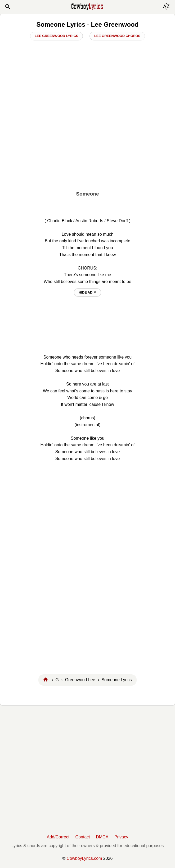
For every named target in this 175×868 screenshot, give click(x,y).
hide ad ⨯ (87, 292)
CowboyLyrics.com (84, 858)
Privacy (121, 837)
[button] (8, 7)
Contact (83, 837)
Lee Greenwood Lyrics (57, 36)
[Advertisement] (88, 150)
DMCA (102, 837)
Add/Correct (58, 837)
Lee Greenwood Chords (117, 36)
